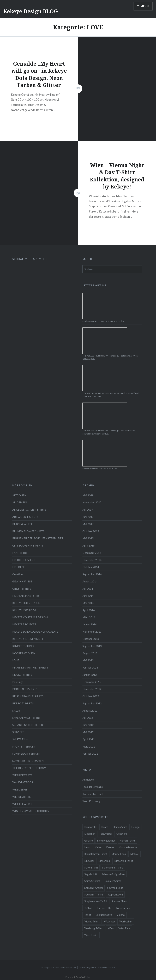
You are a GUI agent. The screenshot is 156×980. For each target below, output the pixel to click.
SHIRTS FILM (20, 739)
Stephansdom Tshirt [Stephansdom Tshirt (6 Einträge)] (96, 901)
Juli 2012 (88, 718)
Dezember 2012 (92, 682)
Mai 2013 (88, 660)
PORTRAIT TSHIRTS (25, 689)
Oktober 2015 (91, 531)
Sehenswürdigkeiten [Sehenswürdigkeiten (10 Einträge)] (113, 874)
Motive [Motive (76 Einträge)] (134, 854)
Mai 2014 (88, 603)
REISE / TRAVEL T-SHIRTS (28, 696)
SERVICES (18, 732)
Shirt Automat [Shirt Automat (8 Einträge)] (92, 881)
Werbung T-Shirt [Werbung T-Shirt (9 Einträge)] (94, 928)
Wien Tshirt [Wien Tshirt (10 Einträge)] (91, 935)
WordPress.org (91, 801)
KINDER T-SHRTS (23, 646)
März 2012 (89, 747)
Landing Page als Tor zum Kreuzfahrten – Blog (103, 321)
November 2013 (92, 632)
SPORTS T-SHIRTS (24, 747)
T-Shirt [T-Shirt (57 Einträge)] (88, 908)
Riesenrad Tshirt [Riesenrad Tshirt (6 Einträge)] (124, 861)
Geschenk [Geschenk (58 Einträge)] (122, 834)
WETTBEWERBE (23, 804)
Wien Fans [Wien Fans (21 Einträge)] (124, 928)
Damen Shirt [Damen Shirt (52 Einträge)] (120, 827)
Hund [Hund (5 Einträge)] (87, 847)
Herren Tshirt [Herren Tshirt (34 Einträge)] (127, 840)
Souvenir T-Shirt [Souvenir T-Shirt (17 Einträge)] (94, 894)
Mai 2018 (88, 495)
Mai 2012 (88, 732)
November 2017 (92, 502)
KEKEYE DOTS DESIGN (26, 603)
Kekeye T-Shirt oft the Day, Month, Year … (101, 468)
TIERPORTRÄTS (22, 775)
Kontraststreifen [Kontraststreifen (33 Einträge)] (128, 847)
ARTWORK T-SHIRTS (25, 517)
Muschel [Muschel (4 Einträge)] (89, 861)
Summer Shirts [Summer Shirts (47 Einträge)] (119, 901)
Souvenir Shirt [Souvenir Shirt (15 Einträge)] (115, 888)
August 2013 (90, 653)
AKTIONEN (19, 495)
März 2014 (89, 617)
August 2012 (90, 711)
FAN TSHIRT (20, 553)
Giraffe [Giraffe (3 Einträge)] (89, 840)
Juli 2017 (88, 510)
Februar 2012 (90, 754)
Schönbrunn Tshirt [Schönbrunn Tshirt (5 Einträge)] (113, 867)
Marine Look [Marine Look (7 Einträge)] (119, 854)
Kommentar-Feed (93, 794)
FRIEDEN (18, 567)
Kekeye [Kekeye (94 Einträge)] (110, 847)
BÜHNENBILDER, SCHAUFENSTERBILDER (38, 538)
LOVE (16, 660)
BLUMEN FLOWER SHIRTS (28, 531)
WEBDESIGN (20, 789)
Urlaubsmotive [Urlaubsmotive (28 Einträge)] (104, 915)
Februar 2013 (90, 667)
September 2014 (92, 574)
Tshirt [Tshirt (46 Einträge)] (88, 915)
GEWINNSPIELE (22, 581)
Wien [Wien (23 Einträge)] (111, 928)
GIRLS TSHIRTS (22, 589)
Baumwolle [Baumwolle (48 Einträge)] (91, 827)
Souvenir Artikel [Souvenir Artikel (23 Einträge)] (94, 888)
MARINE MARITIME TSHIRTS (30, 667)
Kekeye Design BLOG (31, 11)
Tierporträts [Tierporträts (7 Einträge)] (104, 908)
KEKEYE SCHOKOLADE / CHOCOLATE (35, 632)
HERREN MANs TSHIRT (27, 596)
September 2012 (92, 703)
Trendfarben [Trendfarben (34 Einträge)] (123, 908)
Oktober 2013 (91, 639)
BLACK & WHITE (22, 524)
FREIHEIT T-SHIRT (24, 560)
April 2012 (89, 739)
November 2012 (92, 689)
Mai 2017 (88, 524)
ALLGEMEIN (20, 502)
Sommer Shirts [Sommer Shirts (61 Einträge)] (113, 881)
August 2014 (90, 581)
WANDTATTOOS (23, 782)
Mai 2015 (88, 538)
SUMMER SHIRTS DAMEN (28, 761)
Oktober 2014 (91, 567)
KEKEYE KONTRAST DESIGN (30, 617)
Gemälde (17, 574)
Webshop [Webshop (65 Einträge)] (109, 921)
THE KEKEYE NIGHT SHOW (29, 768)
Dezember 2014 (92, 553)
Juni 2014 (88, 596)
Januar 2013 (90, 675)
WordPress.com (106, 967)
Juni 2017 (88, 517)
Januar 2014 (90, 624)
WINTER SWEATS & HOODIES (31, 811)
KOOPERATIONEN (24, 653)
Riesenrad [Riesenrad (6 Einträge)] (104, 861)
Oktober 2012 (91, 696)
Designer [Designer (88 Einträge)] (90, 834)
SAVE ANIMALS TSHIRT (26, 718)
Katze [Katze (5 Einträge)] (98, 847)
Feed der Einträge (93, 787)
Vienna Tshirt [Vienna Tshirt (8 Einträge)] (92, 921)
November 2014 (92, 560)
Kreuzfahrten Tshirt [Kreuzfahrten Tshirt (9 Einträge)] (96, 854)
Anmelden (88, 779)
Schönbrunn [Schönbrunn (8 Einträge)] (91, 867)
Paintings (18, 682)
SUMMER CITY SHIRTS (26, 754)
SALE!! (16, 711)
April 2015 (89, 545)
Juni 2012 (88, 725)
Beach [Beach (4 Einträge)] (105, 827)
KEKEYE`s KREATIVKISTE (28, 639)
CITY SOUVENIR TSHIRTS (28, 545)
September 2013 (92, 646)
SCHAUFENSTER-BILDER (28, 725)
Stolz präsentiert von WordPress (59, 967)
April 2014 (89, 610)
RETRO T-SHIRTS (23, 703)
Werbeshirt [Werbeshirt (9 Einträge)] (126, 921)
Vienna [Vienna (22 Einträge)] (121, 915)
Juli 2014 (88, 589)
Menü (145, 6)
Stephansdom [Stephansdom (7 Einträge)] (115, 894)
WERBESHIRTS (22, 797)
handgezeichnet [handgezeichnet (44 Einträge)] (106, 840)
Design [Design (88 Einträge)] (135, 827)
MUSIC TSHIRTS (22, 675)
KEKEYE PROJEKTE (24, 624)
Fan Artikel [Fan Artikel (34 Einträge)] (106, 834)
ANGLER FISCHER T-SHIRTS (29, 510)
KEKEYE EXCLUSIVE (24, 610)
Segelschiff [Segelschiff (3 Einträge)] (91, 874)
